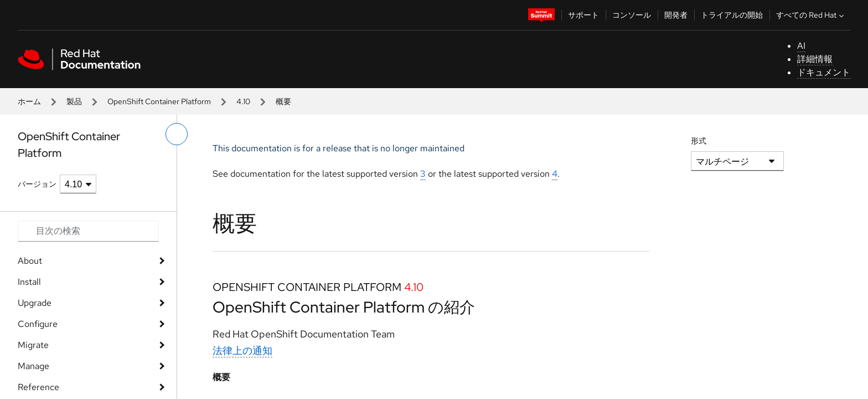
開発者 (676, 15)
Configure (38, 324)
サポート (583, 15)
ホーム (29, 101)
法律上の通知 (242, 351)
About (30, 261)
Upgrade (35, 303)
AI (801, 46)
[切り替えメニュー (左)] (177, 134)
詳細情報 (815, 59)
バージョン (37, 184)
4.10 (243, 101)
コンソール (632, 15)
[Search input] (88, 231)
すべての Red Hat (811, 15)
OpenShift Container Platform (159, 101)
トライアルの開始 (732, 15)
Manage (33, 366)
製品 (74, 101)
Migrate (33, 345)
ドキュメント (824, 72)
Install (29, 282)
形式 (699, 141)
